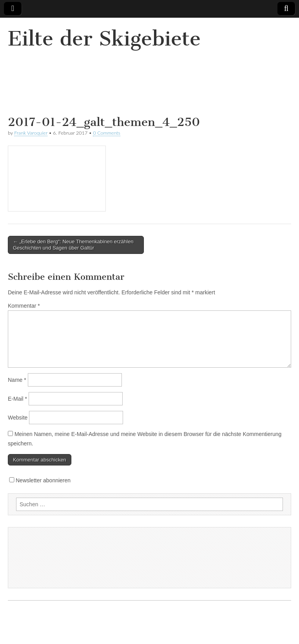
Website (18, 418)
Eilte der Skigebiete (104, 39)
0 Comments (107, 133)
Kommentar (24, 306)
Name (17, 380)
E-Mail (17, 399)
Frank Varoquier (31, 133)
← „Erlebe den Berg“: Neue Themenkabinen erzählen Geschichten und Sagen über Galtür (73, 245)
